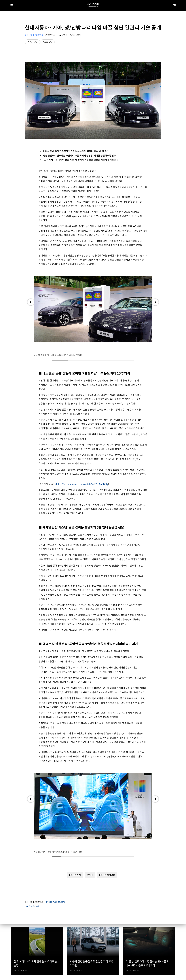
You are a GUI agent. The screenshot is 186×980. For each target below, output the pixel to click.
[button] (31, 303)
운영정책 (28, 968)
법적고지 (14, 968)
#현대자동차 (75, 826)
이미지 (34, 43)
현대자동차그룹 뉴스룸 (34, 35)
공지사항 (14, 964)
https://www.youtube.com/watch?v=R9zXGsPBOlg (82, 460)
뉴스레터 (49, 968)
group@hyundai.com (55, 853)
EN (174, 5)
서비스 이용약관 (51, 964)
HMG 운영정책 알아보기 (33, 858)
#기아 (90, 826)
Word (51, 43)
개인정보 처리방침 (31, 964)
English (70, 968)
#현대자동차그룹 (107, 826)
